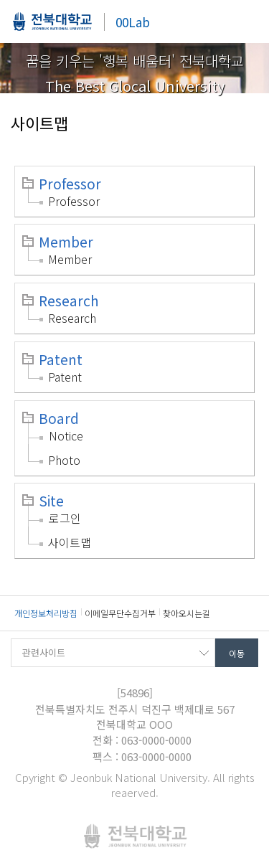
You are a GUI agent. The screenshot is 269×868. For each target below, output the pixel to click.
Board (59, 418)
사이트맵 (70, 542)
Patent (61, 359)
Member (66, 242)
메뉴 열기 (247, 22)
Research (69, 301)
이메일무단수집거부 (120, 613)
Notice (66, 435)
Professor (70, 184)
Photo (64, 460)
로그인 (65, 518)
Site (51, 501)
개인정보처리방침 (46, 613)
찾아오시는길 (187, 613)
